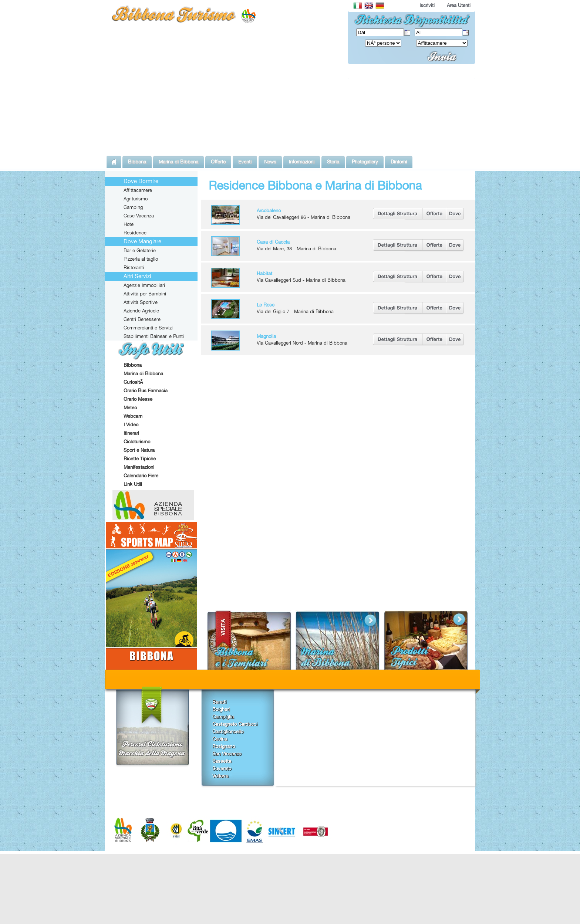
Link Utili (133, 484)
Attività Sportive (141, 302)
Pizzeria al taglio (141, 259)
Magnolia (266, 336)
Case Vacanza (139, 216)
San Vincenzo (227, 754)
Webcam (133, 416)
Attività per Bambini (145, 294)
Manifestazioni (139, 467)
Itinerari (131, 433)
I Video (131, 424)
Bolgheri (221, 709)
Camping (133, 207)
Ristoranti (134, 267)
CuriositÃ (134, 382)
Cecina (220, 739)
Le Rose (266, 305)
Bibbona (133, 365)
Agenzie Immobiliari (144, 285)
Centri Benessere (142, 319)
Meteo (130, 407)
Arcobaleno (269, 210)
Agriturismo (136, 199)
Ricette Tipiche (140, 458)
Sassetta (222, 761)
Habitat (264, 273)
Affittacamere (138, 190)
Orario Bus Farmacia (146, 390)
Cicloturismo (137, 441)
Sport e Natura (139, 450)
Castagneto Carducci (235, 724)
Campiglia (223, 717)
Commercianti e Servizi (148, 328)
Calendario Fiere (141, 475)
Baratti (219, 702)
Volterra (220, 776)
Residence (135, 233)
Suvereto (222, 768)
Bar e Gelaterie (140, 250)
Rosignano (224, 746)
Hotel (129, 224)
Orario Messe (138, 399)
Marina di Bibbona (143, 373)
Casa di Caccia (273, 242)
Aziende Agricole (141, 311)
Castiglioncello (228, 731)
